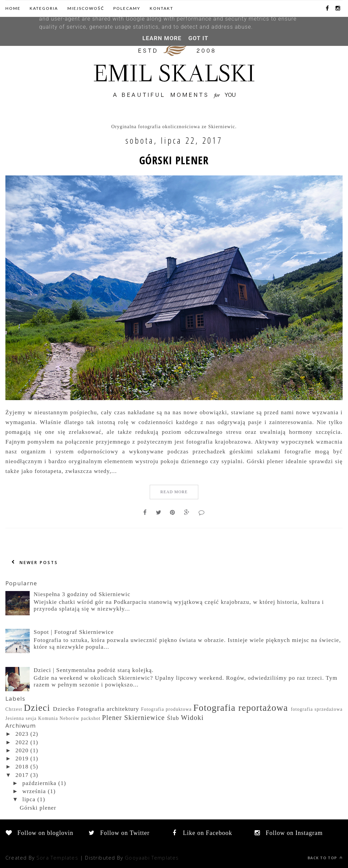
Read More (174, 492)
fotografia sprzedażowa (317, 709)
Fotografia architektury (108, 709)
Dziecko (64, 709)
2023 (22, 734)
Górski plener (174, 160)
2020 (22, 750)
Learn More (162, 38)
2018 (22, 767)
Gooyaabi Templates (152, 858)
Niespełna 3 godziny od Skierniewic (82, 594)
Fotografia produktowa (166, 709)
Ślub (173, 718)
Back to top (325, 858)
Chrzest (14, 709)
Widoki (193, 718)
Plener (112, 718)
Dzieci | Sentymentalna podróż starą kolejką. (94, 670)
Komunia (48, 718)
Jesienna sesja (21, 718)
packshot (91, 718)
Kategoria (44, 8)
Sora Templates (57, 858)
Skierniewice (144, 718)
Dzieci (37, 708)
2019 (22, 759)
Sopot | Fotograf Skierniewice (74, 632)
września (34, 791)
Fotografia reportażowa (241, 708)
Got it (198, 38)
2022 (22, 742)
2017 (22, 775)
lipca (29, 799)
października (39, 783)
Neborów (70, 718)
